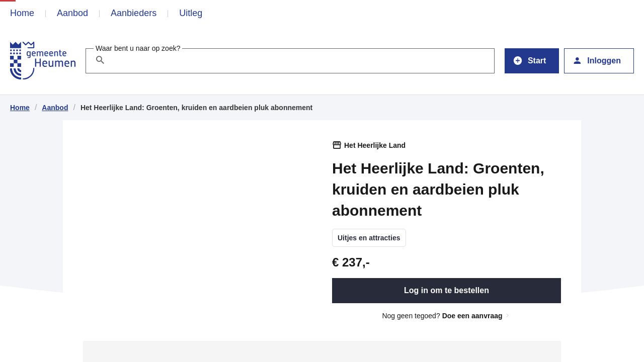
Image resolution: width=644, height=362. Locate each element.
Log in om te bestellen (447, 290)
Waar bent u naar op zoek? (138, 48)
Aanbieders (134, 13)
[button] (532, 61)
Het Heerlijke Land (375, 145)
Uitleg (191, 13)
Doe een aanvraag (477, 316)
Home (22, 13)
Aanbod (72, 13)
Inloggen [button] (596, 60)
